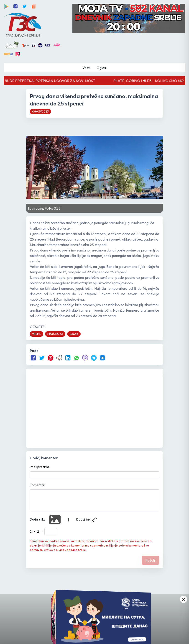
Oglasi (102, 68)
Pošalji (150, 560)
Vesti (86, 68)
